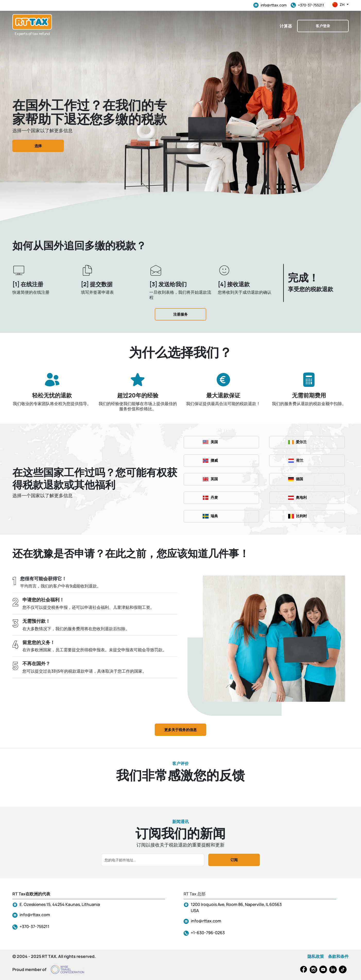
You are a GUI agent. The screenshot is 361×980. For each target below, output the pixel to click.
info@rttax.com (270, 5)
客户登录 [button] (323, 26)
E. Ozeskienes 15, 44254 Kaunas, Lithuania (60, 904)
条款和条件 (338, 956)
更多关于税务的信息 (180, 730)
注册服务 (180, 314)
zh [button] (341, 5)
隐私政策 (316, 956)
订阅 (234, 860)
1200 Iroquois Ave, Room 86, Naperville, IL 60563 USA (236, 907)
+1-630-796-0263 (208, 933)
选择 (38, 146)
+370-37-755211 (307, 5)
